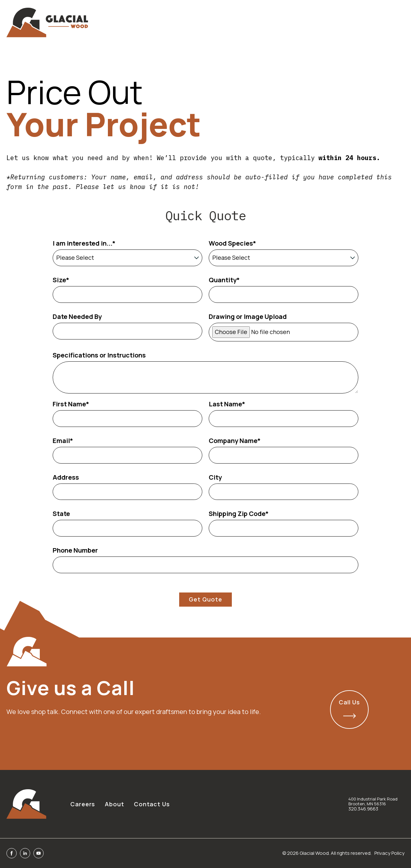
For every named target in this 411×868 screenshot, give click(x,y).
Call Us (349, 708)
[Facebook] (12, 853)
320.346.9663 (363, 809)
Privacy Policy (389, 853)
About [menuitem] (114, 804)
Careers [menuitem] (83, 804)
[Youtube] (39, 853)
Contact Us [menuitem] (152, 804)
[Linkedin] (25, 853)
